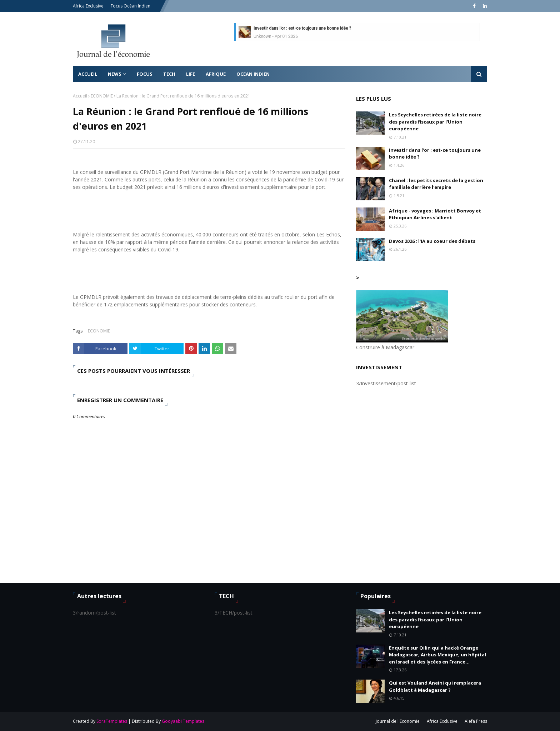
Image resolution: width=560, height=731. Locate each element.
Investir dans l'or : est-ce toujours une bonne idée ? (302, 28)
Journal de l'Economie (398, 721)
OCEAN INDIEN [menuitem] (253, 74)
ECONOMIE (102, 96)
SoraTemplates (112, 721)
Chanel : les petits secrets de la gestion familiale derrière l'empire (436, 184)
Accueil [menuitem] (88, 74)
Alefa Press (476, 721)
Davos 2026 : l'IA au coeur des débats (432, 241)
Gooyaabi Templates (183, 721)
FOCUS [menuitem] (145, 74)
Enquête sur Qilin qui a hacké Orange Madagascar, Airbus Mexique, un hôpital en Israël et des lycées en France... (437, 655)
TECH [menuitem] (169, 74)
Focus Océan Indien (131, 6)
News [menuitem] (115, 74)
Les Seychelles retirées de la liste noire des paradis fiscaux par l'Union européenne (435, 122)
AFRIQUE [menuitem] (216, 74)
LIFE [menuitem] (191, 74)
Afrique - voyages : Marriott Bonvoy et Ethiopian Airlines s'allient (435, 214)
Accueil (80, 96)
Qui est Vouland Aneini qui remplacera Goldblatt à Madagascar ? (435, 686)
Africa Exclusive (88, 6)
